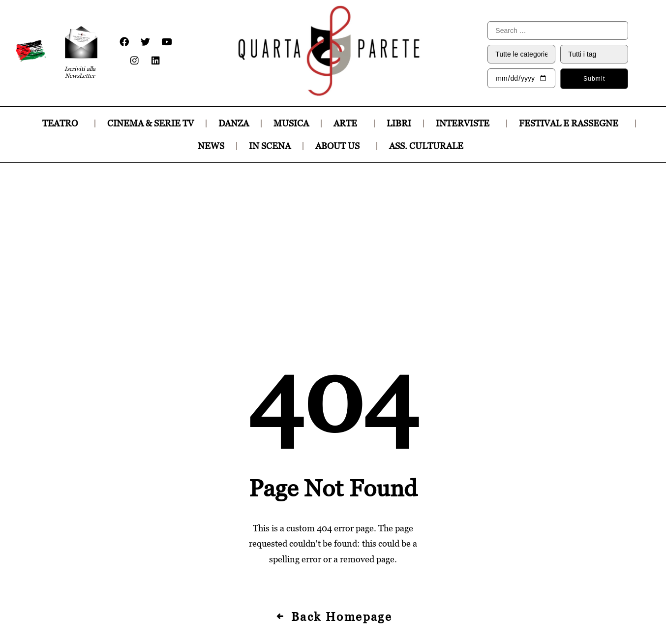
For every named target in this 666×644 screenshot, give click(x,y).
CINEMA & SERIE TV (151, 123)
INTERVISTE (465, 123)
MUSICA (291, 123)
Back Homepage (333, 472)
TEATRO (62, 123)
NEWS (211, 146)
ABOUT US (340, 146)
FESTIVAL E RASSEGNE (571, 123)
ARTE (348, 123)
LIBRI (399, 123)
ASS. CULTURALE (429, 146)
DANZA (234, 123)
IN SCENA (270, 146)
